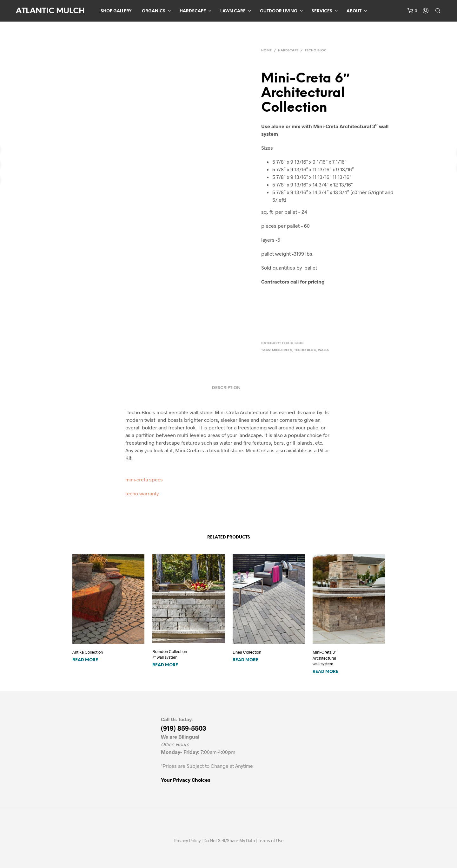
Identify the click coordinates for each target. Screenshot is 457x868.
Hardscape (193, 11)
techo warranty (142, 493)
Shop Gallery (116, 11)
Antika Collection (88, 652)
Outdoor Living (279, 11)
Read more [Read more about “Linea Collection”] (245, 660)
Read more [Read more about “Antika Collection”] (85, 660)
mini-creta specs (144, 479)
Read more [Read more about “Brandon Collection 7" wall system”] (165, 665)
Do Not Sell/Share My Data (229, 841)
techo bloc (305, 350)
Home (266, 51)
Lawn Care (233, 11)
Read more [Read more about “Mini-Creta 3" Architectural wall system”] (325, 672)
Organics (154, 11)
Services (322, 11)
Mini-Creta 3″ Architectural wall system (325, 658)
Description (226, 388)
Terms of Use (271, 841)
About (354, 11)
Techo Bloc (316, 51)
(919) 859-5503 (184, 728)
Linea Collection (247, 652)
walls (323, 350)
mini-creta (282, 350)
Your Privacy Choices (186, 780)
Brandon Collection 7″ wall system (170, 654)
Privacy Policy (187, 841)
